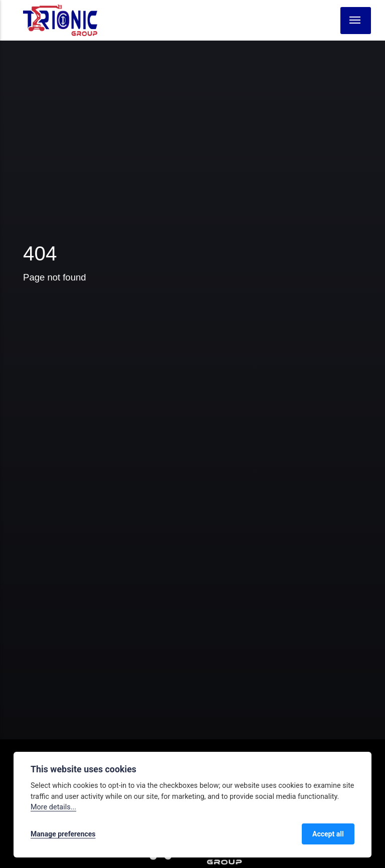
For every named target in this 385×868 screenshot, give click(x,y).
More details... (53, 807)
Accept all (328, 834)
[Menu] (356, 21)
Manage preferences (63, 834)
